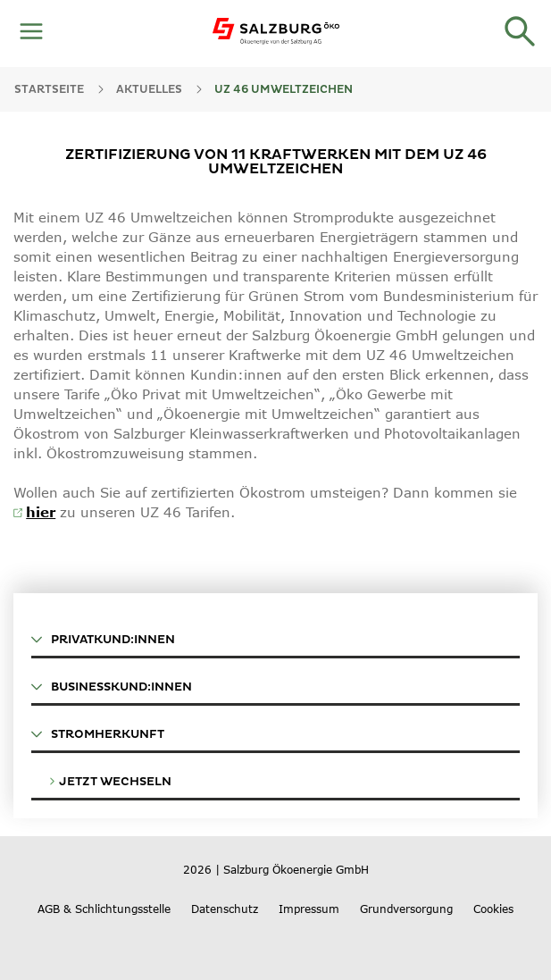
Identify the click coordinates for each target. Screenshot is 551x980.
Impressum (309, 909)
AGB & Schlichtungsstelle (104, 909)
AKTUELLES (149, 90)
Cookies (493, 909)
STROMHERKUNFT (98, 734)
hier (41, 512)
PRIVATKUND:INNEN (103, 640)
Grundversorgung (406, 909)
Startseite (49, 90)
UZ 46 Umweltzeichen (284, 90)
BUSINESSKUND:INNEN (112, 687)
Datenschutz (225, 909)
